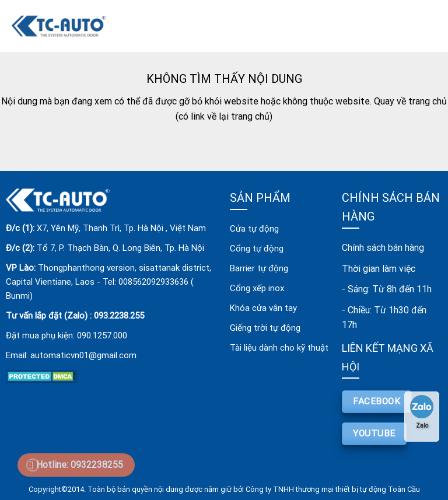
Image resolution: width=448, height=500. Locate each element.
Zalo (422, 412)
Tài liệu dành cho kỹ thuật (279, 348)
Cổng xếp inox (257, 288)
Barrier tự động (259, 268)
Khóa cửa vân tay (263, 308)
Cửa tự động (254, 229)
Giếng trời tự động (265, 328)
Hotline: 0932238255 (80, 465)
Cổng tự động (257, 249)
